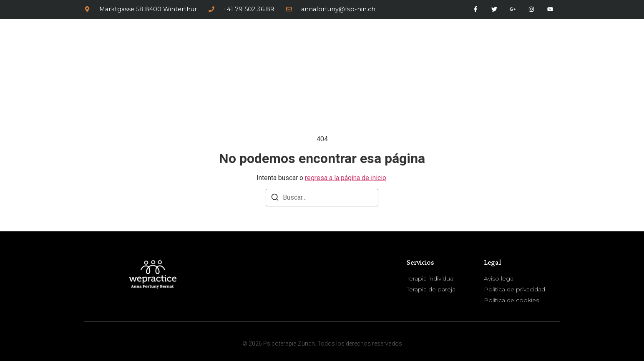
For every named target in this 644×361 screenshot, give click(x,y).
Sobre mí (428, 48)
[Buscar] (275, 199)
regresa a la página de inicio (346, 178)
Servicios (480, 48)
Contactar (535, 48)
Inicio (387, 48)
